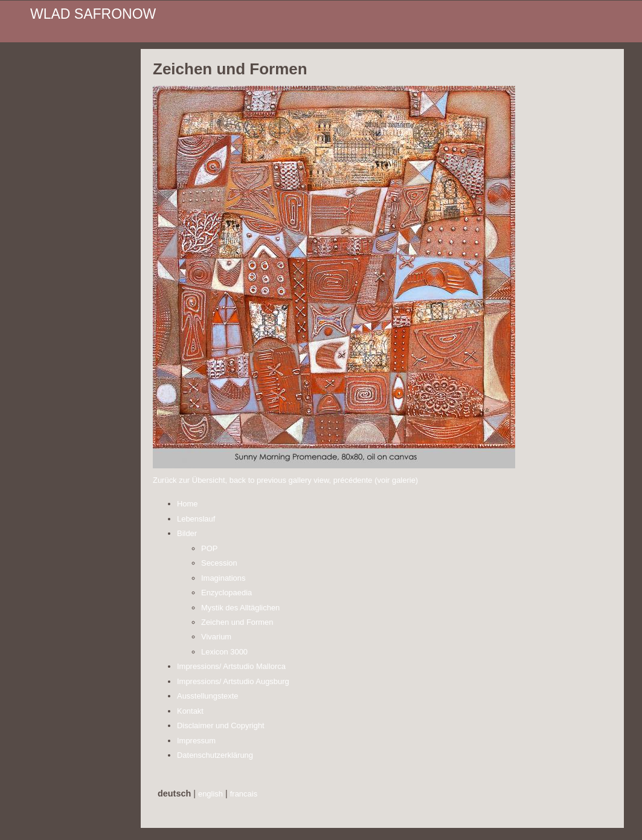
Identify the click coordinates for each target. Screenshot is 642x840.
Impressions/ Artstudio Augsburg (233, 681)
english (210, 794)
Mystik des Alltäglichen (240, 608)
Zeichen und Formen (237, 622)
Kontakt (190, 711)
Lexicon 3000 (224, 652)
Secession (219, 563)
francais (244, 794)
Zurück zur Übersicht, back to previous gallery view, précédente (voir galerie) (285, 480)
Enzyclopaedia (226, 593)
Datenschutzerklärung (215, 755)
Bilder (187, 533)
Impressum (196, 741)
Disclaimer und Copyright (221, 725)
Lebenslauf (196, 519)
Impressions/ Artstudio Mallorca (231, 666)
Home (188, 504)
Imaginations (223, 578)
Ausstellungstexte (208, 696)
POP (209, 548)
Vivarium (216, 637)
